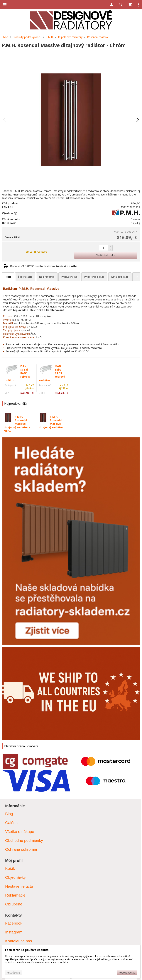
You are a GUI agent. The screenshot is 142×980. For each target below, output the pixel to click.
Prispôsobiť (13, 972)
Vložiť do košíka (106, 255)
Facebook (14, 923)
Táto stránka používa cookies (27, 950)
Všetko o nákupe (20, 832)
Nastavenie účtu (19, 886)
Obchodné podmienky (24, 840)
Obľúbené (14, 904)
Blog (9, 814)
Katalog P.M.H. (120, 277)
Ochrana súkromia (21, 849)
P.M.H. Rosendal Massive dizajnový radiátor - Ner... (17, 424)
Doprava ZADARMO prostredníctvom (44, 266)
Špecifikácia (25, 277)
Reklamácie (15, 895)
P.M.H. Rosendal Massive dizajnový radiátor (51, 422)
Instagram (14, 932)
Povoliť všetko (127, 972)
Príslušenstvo (69, 277)
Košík (10, 868)
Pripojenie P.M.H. (94, 277)
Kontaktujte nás (19, 941)
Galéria (11, 823)
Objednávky (15, 877)
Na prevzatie (47, 277)
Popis (8, 277)
